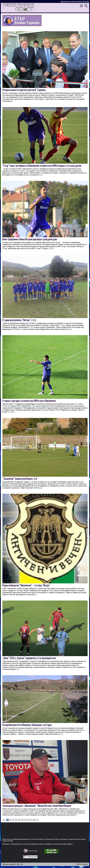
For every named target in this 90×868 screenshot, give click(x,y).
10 (34, 820)
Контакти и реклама (82, 864)
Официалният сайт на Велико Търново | (72, 2)
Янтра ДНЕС (86, 2)
